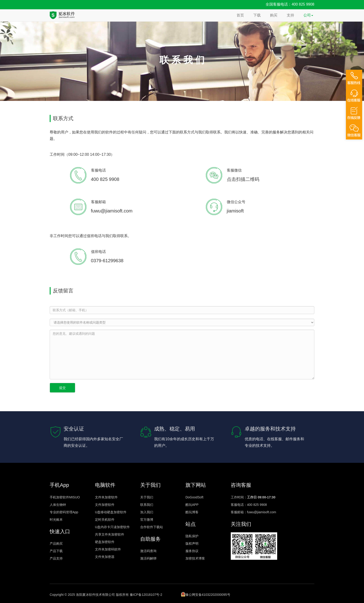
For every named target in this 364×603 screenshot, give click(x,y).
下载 (257, 15)
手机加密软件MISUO (65, 497)
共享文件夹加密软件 (110, 534)
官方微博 (147, 520)
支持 (290, 15)
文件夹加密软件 (106, 497)
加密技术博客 (195, 558)
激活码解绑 (148, 558)
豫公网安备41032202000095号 (206, 594)
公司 (308, 15)
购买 (274, 15)
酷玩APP (192, 505)
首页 (240, 15)
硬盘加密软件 (105, 542)
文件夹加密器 (105, 557)
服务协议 (192, 551)
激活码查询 (148, 551)
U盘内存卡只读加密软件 (112, 527)
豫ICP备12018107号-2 (146, 595)
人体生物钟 (58, 505)
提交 (62, 388)
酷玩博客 (192, 512)
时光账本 (56, 520)
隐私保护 (192, 536)
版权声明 (192, 543)
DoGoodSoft (194, 497)
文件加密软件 (105, 505)
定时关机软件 (105, 520)
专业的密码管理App (64, 512)
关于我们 (147, 497)
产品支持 (56, 558)
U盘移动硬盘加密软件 (111, 512)
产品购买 (56, 543)
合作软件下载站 (152, 527)
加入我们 (147, 512)
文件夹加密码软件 (108, 549)
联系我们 (147, 505)
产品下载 (56, 551)
